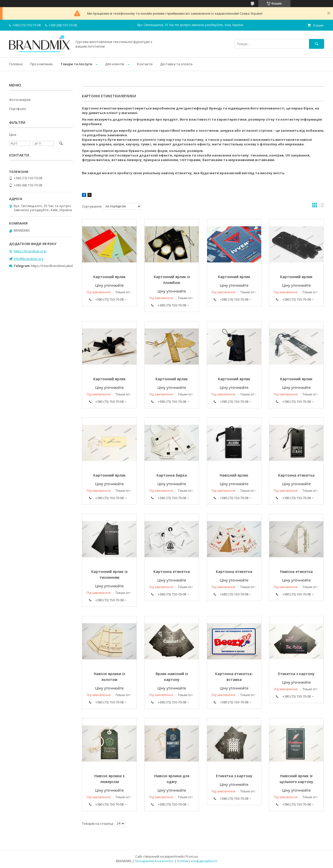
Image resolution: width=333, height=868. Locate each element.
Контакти (145, 64)
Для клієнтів (115, 64)
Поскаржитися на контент (154, 861)
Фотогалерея (20, 100)
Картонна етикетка (296, 475)
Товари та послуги (76, 64)
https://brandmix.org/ (30, 251)
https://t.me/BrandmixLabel (52, 266)
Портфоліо (18, 109)
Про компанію (41, 64)
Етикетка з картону (296, 674)
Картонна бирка (172, 475)
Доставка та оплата (176, 64)
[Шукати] (317, 44)
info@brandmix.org (28, 259)
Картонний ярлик (109, 277)
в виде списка (322, 206)
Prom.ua (192, 856)
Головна (16, 64)
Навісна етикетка (296, 572)
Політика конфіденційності (197, 861)
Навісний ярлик (234, 475)
